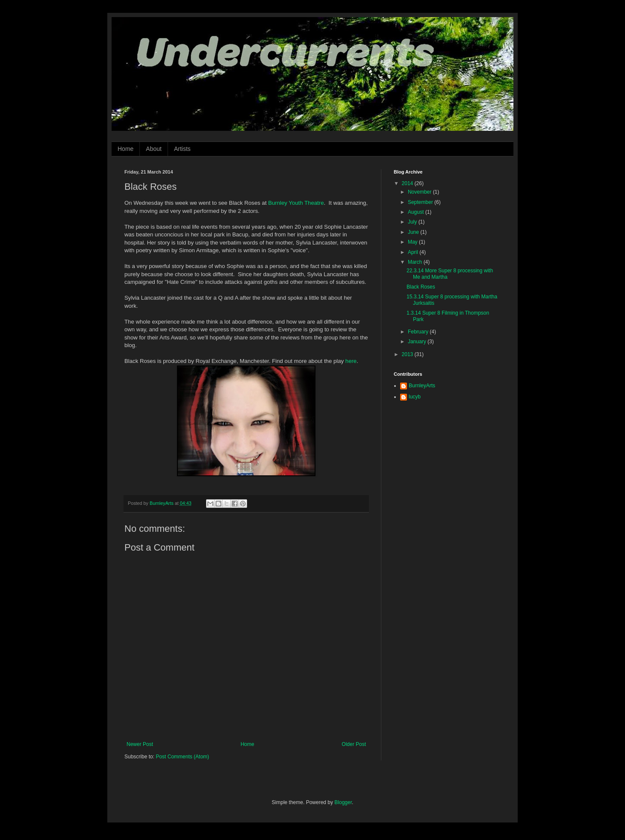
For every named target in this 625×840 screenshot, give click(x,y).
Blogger (343, 802)
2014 (408, 183)
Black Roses (421, 287)
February (419, 332)
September (421, 202)
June (414, 232)
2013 (408, 354)
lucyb (415, 397)
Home (125, 149)
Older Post (354, 744)
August (417, 212)
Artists (182, 149)
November (420, 192)
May (413, 242)
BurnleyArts (422, 386)
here (351, 361)
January (418, 342)
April (414, 252)
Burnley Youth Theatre (296, 203)
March (416, 262)
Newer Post (140, 744)
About (154, 149)
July (413, 222)
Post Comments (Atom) (182, 757)
